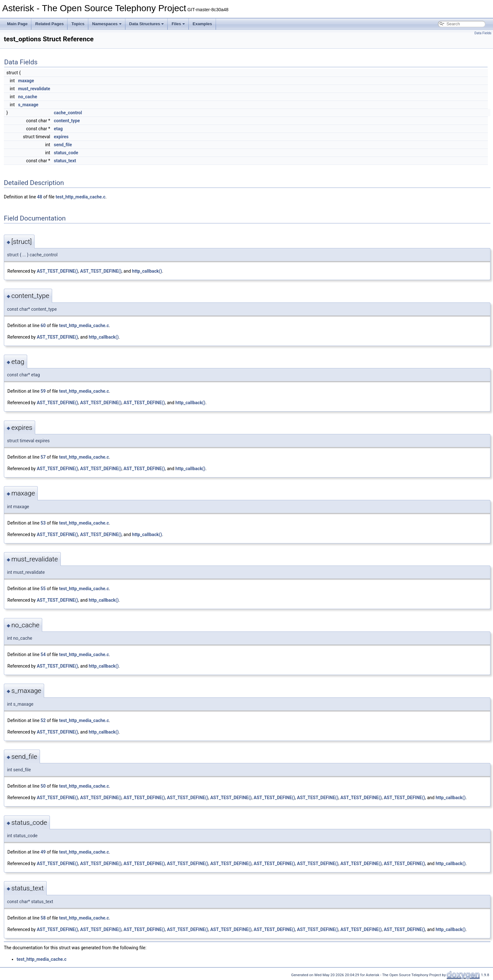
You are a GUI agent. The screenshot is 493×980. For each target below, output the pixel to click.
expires (61, 137)
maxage (26, 81)
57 (43, 457)
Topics (78, 24)
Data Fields (483, 33)
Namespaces (107, 24)
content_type (67, 121)
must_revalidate (34, 89)
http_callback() (147, 271)
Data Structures (147, 24)
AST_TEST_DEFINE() (57, 271)
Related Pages (49, 24)
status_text (65, 161)
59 (43, 391)
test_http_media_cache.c (81, 197)
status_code (66, 153)
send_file (63, 145)
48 (40, 197)
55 (43, 589)
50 (43, 786)
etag (58, 129)
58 (43, 918)
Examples (202, 24)
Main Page (17, 24)
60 (43, 325)
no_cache (28, 97)
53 (43, 523)
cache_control (68, 113)
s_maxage (28, 105)
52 (43, 720)
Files (178, 24)
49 (43, 852)
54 (43, 655)
